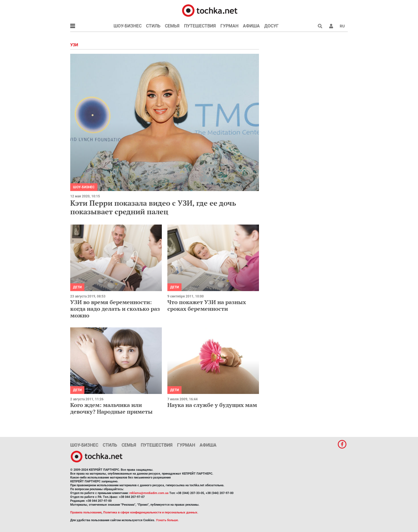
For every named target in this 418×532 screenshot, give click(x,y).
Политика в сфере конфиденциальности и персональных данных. (151, 512)
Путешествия (200, 26)
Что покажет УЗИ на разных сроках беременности (207, 305)
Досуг (271, 26)
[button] (331, 26)
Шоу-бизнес (128, 26)
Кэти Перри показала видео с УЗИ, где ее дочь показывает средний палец (153, 207)
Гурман (229, 26)
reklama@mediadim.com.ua (149, 493)
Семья (172, 26)
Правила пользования (86, 512)
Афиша (251, 26)
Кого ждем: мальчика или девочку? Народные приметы (111, 408)
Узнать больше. (167, 520)
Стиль (153, 26)
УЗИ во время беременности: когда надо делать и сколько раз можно (115, 309)
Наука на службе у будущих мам (212, 405)
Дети (77, 287)
